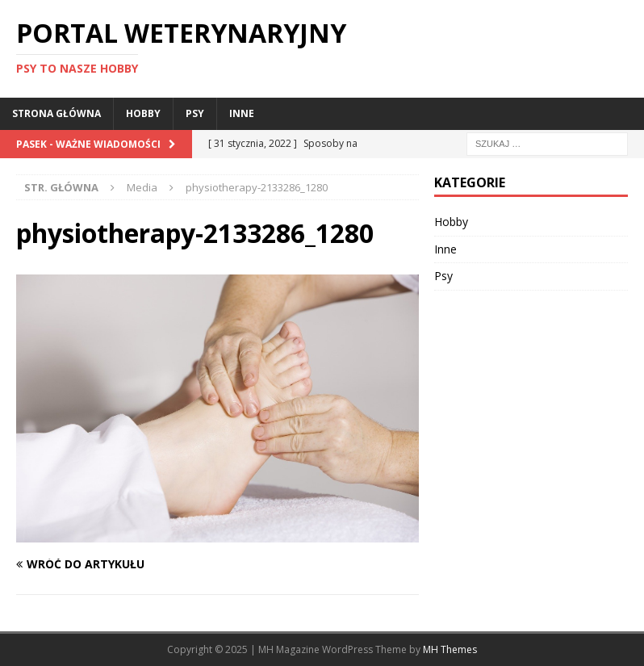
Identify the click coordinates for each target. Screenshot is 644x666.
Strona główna (56, 113)
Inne (242, 113)
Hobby (143, 113)
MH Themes (450, 649)
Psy (195, 113)
